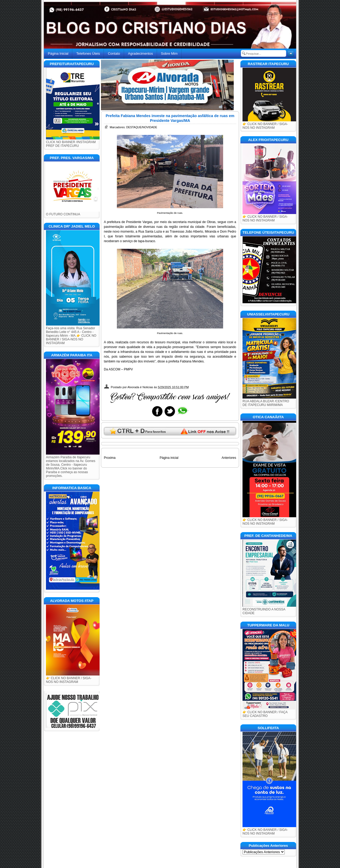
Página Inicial (58, 54)
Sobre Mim (169, 54)
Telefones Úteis (88, 54)
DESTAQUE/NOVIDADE (142, 127)
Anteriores (229, 458)
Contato (114, 54)
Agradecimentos (141, 54)
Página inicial (169, 458)
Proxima (110, 458)
